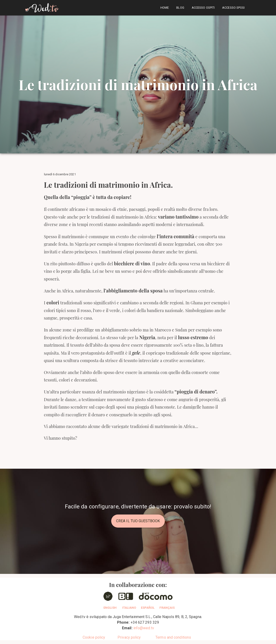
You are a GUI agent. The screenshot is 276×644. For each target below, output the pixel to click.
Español (148, 608)
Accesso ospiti (203, 8)
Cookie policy (94, 637)
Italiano (129, 608)
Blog (180, 8)
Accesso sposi (233, 8)
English (110, 608)
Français (167, 608)
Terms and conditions (173, 637)
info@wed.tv (144, 628)
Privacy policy (129, 637)
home (165, 8)
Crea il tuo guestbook (138, 521)
